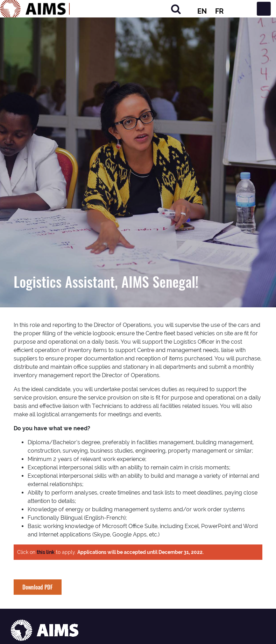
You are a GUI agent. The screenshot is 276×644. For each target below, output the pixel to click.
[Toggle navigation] (264, 9)
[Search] (176, 9)
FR (219, 11)
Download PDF (38, 587)
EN (202, 11)
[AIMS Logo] (35, 9)
